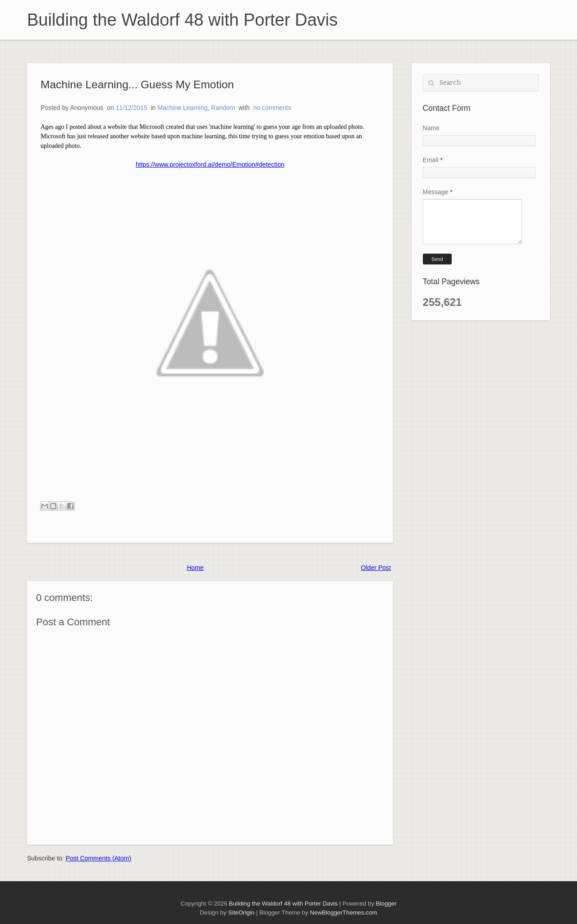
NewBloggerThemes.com (343, 913)
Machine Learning (182, 108)
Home (195, 568)
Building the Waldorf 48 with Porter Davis (182, 20)
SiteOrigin (241, 913)
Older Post (376, 568)
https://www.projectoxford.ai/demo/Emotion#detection (210, 164)
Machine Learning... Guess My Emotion (137, 84)
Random (223, 108)
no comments (272, 108)
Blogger (386, 904)
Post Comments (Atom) (98, 858)
